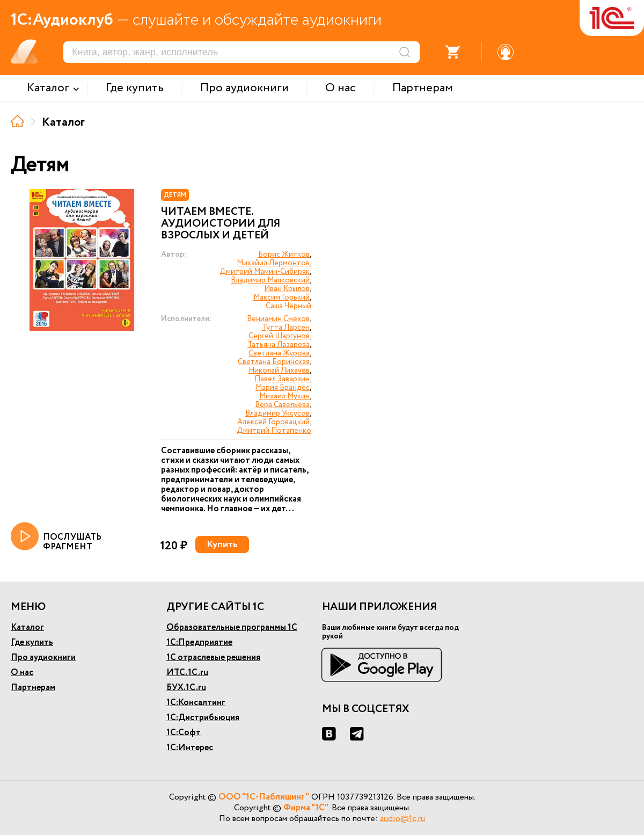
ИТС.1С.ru (187, 673)
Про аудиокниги (43, 658)
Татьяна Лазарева (279, 345)
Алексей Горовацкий (273, 422)
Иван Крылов (287, 289)
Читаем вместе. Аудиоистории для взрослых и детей (221, 224)
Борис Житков (284, 255)
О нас (22, 673)
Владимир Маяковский (270, 280)
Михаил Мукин (284, 396)
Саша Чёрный (288, 306)
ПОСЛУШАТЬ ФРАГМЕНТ (56, 537)
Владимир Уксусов (277, 413)
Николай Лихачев (279, 371)
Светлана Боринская (274, 362)
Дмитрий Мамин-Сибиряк (265, 272)
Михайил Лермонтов (273, 263)
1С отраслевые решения (213, 658)
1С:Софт (184, 733)
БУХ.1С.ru (186, 688)
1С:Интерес (190, 748)
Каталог (27, 627)
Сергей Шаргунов (279, 336)
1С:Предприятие (199, 642)
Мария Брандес (283, 388)
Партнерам (33, 688)
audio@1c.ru (402, 819)
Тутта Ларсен (286, 328)
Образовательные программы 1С (232, 627)
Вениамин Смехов (278, 319)
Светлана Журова (279, 353)
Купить (222, 544)
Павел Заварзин (282, 379)
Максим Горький (281, 297)
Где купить (32, 642)
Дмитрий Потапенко (274, 431)
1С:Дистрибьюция (203, 718)
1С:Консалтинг (196, 703)
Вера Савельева (282, 405)
